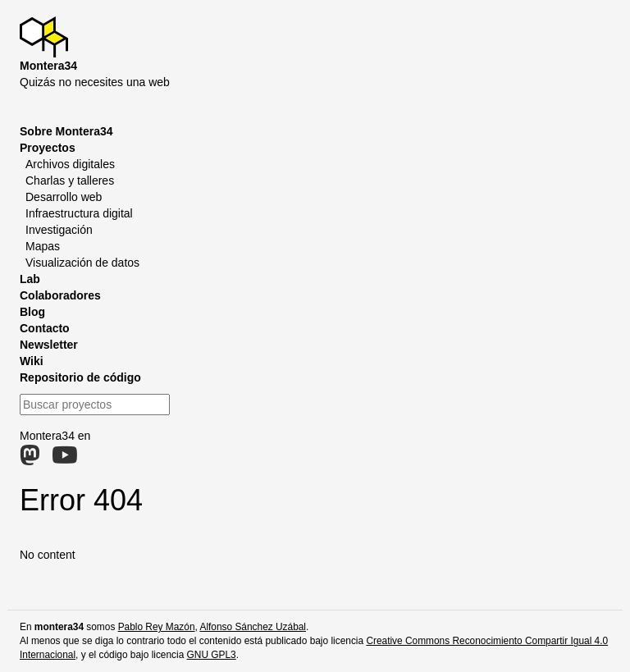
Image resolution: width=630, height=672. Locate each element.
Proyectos (48, 148)
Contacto (45, 328)
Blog (32, 312)
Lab (30, 279)
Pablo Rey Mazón (157, 627)
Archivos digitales (70, 164)
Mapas (43, 246)
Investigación (59, 230)
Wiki (32, 361)
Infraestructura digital (79, 213)
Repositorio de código (80, 377)
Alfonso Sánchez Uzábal (253, 627)
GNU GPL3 (212, 655)
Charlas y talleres (70, 181)
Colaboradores (60, 295)
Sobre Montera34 (66, 131)
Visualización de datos (82, 263)
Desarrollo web (64, 197)
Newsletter (49, 345)
